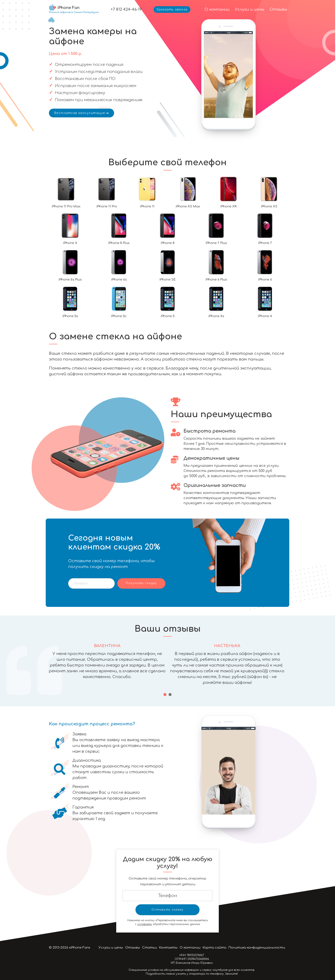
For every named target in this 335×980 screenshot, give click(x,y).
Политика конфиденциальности (257, 948)
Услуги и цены (250, 9)
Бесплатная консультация (82, 113)
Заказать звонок (172, 10)
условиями (145, 924)
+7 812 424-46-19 (126, 9)
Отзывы (278, 9)
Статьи (149, 948)
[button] (165, 695)
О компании (217, 9)
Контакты (168, 948)
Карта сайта (214, 948)
